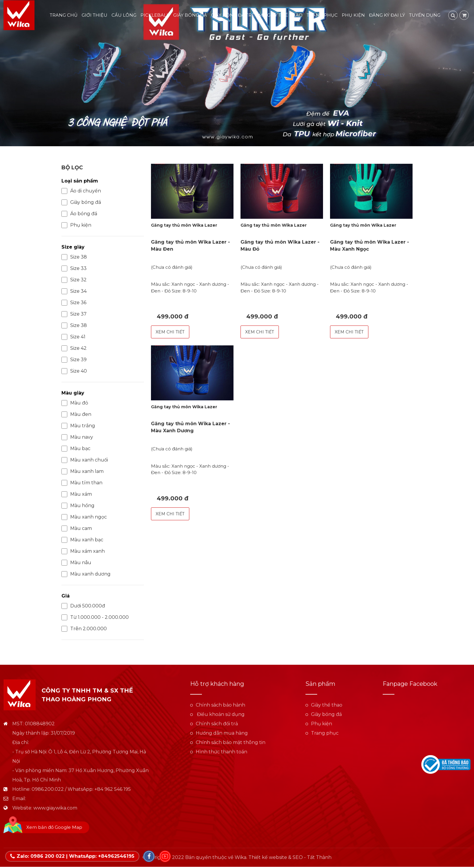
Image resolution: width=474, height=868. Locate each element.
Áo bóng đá (79, 214)
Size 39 (74, 360)
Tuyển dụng (426, 15)
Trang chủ (65, 15)
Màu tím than (82, 483)
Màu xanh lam (83, 471)
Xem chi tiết (170, 332)
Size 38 (74, 257)
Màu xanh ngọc (84, 517)
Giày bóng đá (191, 15)
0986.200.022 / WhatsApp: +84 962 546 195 (81, 789)
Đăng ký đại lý (388, 15)
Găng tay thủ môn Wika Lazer (184, 225)
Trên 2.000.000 (84, 629)
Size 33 (74, 268)
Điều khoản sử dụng (220, 714)
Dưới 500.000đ (83, 606)
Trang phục (323, 15)
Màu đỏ (75, 403)
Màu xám (77, 494)
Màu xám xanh (83, 551)
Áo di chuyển (81, 191)
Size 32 (74, 280)
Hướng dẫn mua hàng (222, 733)
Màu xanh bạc (82, 540)
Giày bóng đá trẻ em (238, 15)
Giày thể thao (286, 15)
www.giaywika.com (55, 808)
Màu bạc (76, 449)
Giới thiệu (96, 15)
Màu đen (76, 414)
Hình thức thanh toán (221, 752)
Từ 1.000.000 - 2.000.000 (95, 617)
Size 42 (74, 348)
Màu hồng (78, 506)
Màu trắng (78, 426)
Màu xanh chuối (85, 460)
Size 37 (74, 314)
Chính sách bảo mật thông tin (231, 742)
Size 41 (73, 337)
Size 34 (74, 291)
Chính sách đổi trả (217, 724)
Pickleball (156, 15)
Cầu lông (125, 15)
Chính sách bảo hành (220, 705)
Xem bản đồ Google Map (54, 827)
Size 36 (74, 303)
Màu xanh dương (86, 574)
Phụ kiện (354, 15)
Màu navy (77, 437)
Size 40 (74, 371)
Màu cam (77, 528)
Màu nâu (76, 563)
